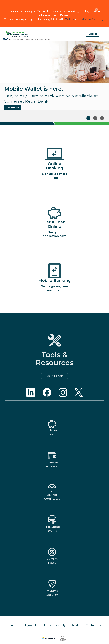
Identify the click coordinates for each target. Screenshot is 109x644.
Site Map (76, 625)
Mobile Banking (92, 19)
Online (70, 19)
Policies (46, 625)
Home (11, 625)
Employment (28, 625)
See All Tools (54, 376)
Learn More (13, 108)
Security (60, 625)
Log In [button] (93, 34)
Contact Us (93, 625)
